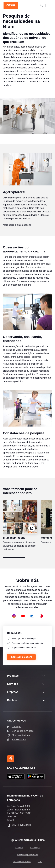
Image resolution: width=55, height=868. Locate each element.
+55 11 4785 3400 (21, 825)
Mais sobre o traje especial (17, 230)
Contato (19, 848)
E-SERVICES (19, 740)
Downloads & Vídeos (23, 731)
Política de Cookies (22, 862)
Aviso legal (35, 848)
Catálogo (16, 727)
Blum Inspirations (21, 735)
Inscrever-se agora (21, 657)
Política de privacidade (27, 855)
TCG (40, 862)
